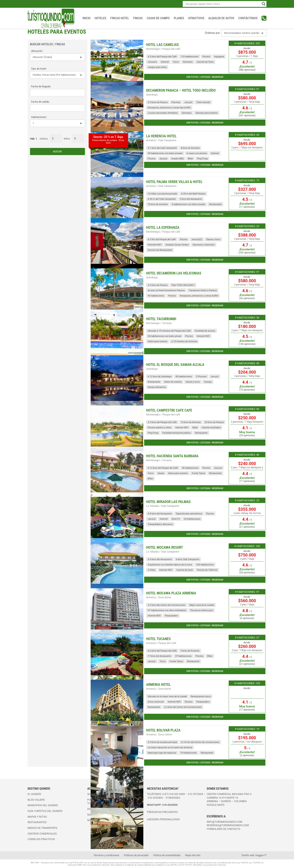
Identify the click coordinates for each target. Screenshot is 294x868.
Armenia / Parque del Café (161, 643)
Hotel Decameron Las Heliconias (174, 273)
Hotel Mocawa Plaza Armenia (171, 593)
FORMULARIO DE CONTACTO (224, 829)
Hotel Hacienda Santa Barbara (172, 456)
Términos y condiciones (106, 855)
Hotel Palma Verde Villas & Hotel (174, 182)
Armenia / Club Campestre (161, 140)
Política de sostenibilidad (167, 855)
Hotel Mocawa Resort (165, 547)
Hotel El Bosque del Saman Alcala (175, 365)
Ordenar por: (213, 33)
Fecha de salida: (40, 102)
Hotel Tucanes (158, 639)
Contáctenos (248, 18)
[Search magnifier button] (264, 4)
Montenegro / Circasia (159, 323)
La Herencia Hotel (161, 136)
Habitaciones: (39, 117)
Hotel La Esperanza (163, 228)
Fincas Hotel (120, 18)
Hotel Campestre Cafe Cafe (169, 410)
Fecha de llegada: (41, 86)
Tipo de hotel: (39, 69)
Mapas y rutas (37, 817)
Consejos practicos (41, 839)
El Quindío (34, 794)
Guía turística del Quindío (45, 811)
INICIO (86, 18)
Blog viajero (36, 800)
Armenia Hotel (158, 685)
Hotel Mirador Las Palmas (168, 502)
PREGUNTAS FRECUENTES (162, 812)
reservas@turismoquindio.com (228, 825)
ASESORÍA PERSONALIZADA (163, 819)
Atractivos (196, 18)
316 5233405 (155, 798)
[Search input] (223, 4)
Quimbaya (152, 95)
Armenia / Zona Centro (159, 734)
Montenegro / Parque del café (163, 49)
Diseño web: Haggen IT (254, 855)
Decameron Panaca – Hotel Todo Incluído (181, 90)
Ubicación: (37, 51)
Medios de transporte (42, 828)
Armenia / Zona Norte (159, 597)
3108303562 (173, 798)
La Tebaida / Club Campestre (163, 506)
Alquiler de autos (221, 18)
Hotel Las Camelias (163, 45)
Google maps (216, 805)
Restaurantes (37, 822)
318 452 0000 (177, 794)
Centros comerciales (42, 834)
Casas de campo (158, 18)
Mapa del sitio (193, 855)
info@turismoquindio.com (225, 822)
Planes (179, 18)
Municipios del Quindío (43, 805)
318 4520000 (170, 805)
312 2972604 (195, 794)
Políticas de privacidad (136, 855)
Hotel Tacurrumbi (161, 319)
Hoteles (100, 18)
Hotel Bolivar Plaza (163, 730)
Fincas (138, 18)
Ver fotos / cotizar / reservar (205, 77)
